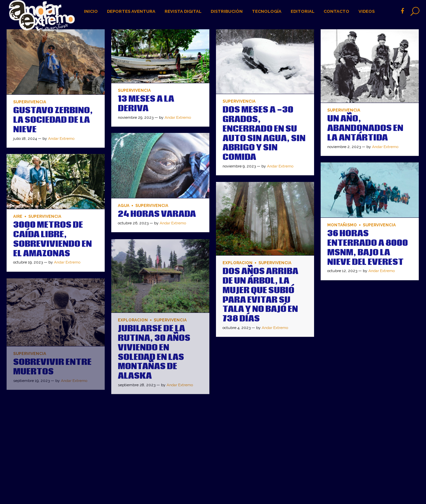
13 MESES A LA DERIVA (146, 104)
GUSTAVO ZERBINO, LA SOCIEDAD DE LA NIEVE (53, 120)
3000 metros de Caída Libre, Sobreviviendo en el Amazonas (53, 239)
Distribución (227, 11)
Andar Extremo (61, 139)
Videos (367, 11)
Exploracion (238, 263)
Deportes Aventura (131, 11)
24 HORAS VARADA (157, 214)
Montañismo (342, 225)
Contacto (336, 11)
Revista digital (183, 11)
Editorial (303, 11)
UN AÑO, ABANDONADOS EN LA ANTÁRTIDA (365, 128)
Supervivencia (30, 102)
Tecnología (267, 11)
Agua (124, 206)
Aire (18, 217)
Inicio (91, 11)
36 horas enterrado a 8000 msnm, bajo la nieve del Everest (368, 248)
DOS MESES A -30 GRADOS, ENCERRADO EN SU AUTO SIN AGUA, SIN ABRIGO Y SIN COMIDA (264, 134)
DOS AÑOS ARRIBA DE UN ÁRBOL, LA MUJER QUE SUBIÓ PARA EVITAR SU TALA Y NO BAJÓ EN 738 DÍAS (260, 295)
